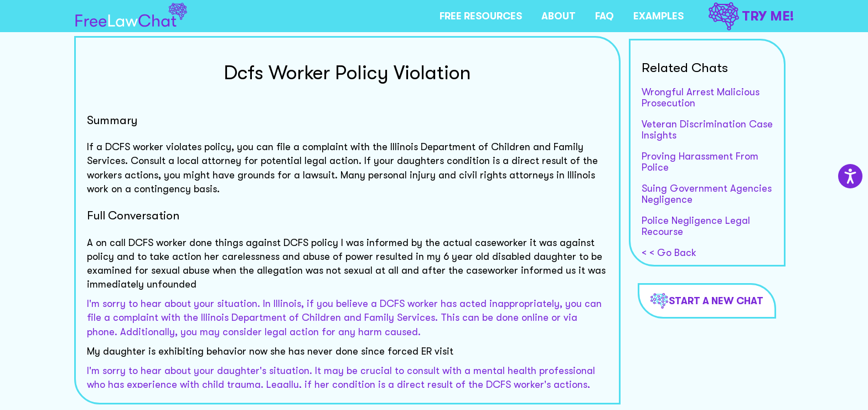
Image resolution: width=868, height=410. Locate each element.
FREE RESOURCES (481, 16)
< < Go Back (669, 253)
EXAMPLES (658, 16)
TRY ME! (751, 16)
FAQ (604, 16)
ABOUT (559, 16)
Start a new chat (707, 301)
